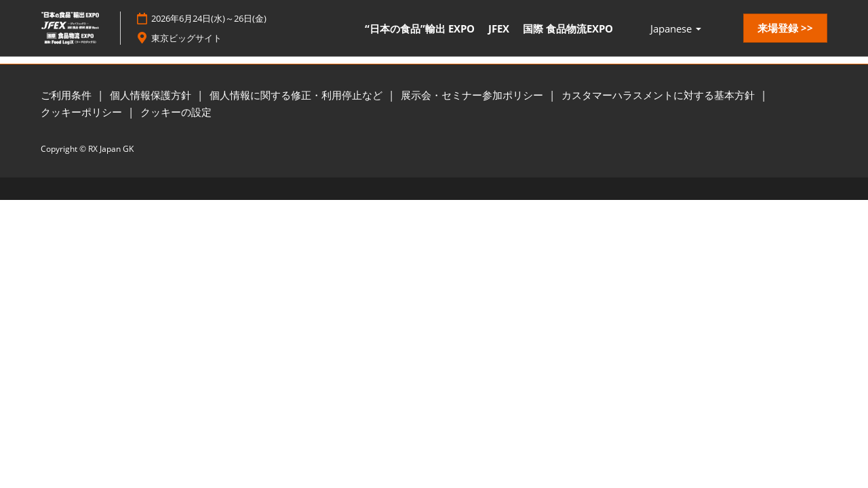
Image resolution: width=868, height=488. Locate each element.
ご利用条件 (67, 95)
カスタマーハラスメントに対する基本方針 (659, 95)
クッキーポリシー (83, 112)
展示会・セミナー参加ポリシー (473, 95)
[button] (785, 28)
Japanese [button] (676, 28)
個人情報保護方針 (152, 95)
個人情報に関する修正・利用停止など (297, 95)
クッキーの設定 (176, 112)
